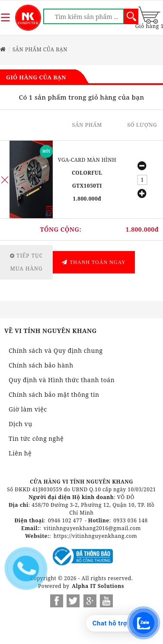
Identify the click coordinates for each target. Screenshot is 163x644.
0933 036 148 (130, 520)
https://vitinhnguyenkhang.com (95, 536)
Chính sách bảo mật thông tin (54, 394)
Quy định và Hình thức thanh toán (62, 380)
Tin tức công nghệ (36, 438)
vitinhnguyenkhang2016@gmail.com (92, 528)
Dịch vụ (21, 424)
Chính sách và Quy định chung (56, 350)
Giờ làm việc (28, 409)
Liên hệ (20, 453)
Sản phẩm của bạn (40, 49)
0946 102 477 (65, 520)
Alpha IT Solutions (98, 586)
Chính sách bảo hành (41, 365)
